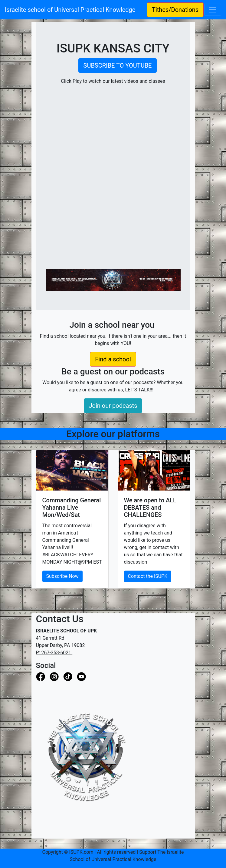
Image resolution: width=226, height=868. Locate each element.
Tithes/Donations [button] (175, 10)
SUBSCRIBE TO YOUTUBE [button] (118, 65)
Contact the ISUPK (148, 576)
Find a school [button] (113, 359)
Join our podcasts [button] (113, 406)
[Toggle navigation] (213, 10)
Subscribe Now (62, 576)
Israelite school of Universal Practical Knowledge (73, 10)
